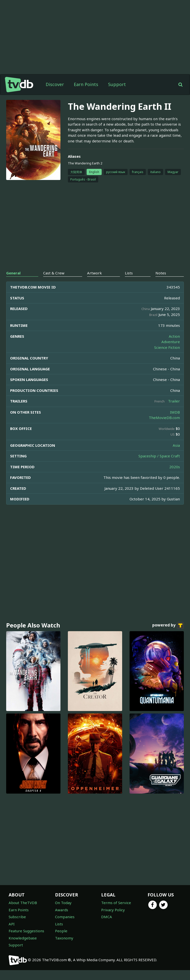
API (12, 924)
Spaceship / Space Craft (159, 456)
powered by (168, 625)
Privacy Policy (113, 910)
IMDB (175, 412)
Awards (62, 910)
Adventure (171, 342)
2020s (175, 467)
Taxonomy (64, 938)
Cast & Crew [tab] (54, 273)
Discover (55, 84)
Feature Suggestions (26, 931)
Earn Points (86, 84)
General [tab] (13, 273)
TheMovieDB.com (164, 418)
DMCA (107, 917)
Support (117, 84)
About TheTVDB (23, 903)
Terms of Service (116, 903)
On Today (63, 903)
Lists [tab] (129, 273)
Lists (59, 924)
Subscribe (17, 917)
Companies (65, 917)
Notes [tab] (161, 273)
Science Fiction (167, 347)
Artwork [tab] (95, 273)
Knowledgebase (23, 938)
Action (174, 336)
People (61, 931)
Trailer (174, 401)
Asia (176, 445)
